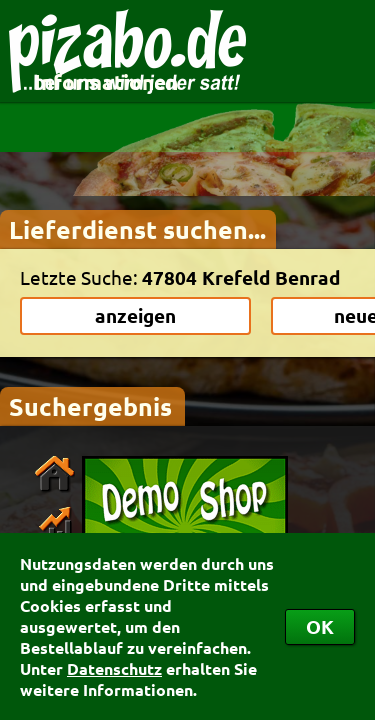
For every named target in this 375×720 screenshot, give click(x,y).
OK (320, 626)
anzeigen (135, 315)
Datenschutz (114, 668)
